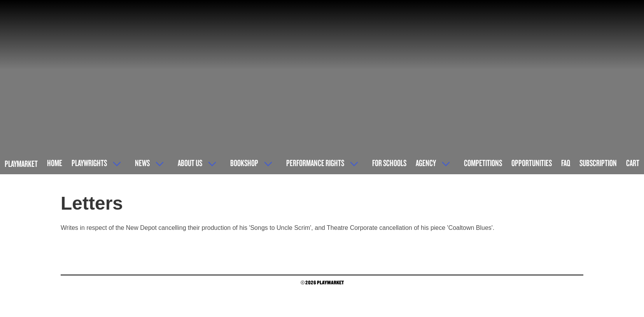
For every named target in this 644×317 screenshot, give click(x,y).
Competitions (483, 163)
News (142, 163)
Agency (426, 163)
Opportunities (532, 163)
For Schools (389, 163)
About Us (190, 163)
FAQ (566, 163)
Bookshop (244, 163)
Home (55, 163)
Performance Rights (315, 163)
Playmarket (21, 164)
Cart (633, 163)
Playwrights (89, 163)
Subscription (598, 163)
